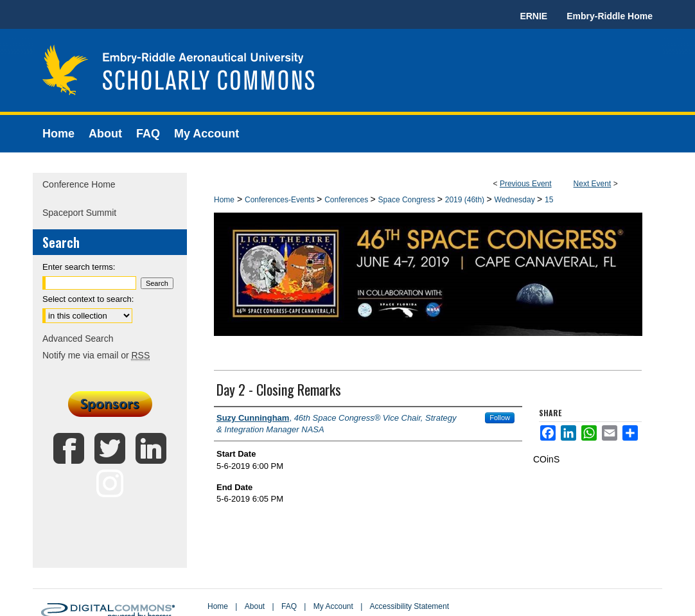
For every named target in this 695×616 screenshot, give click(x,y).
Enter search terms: (79, 267)
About (255, 606)
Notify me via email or (96, 355)
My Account (333, 606)
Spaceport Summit (79, 213)
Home (224, 200)
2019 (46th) (466, 200)
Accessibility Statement (409, 606)
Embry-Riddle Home (610, 16)
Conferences (347, 200)
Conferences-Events (281, 200)
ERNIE (533, 16)
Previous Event (526, 184)
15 (549, 200)
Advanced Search (78, 339)
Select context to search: (88, 299)
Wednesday (516, 200)
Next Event (593, 184)
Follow (500, 418)
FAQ (289, 606)
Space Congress (408, 200)
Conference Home (79, 184)
